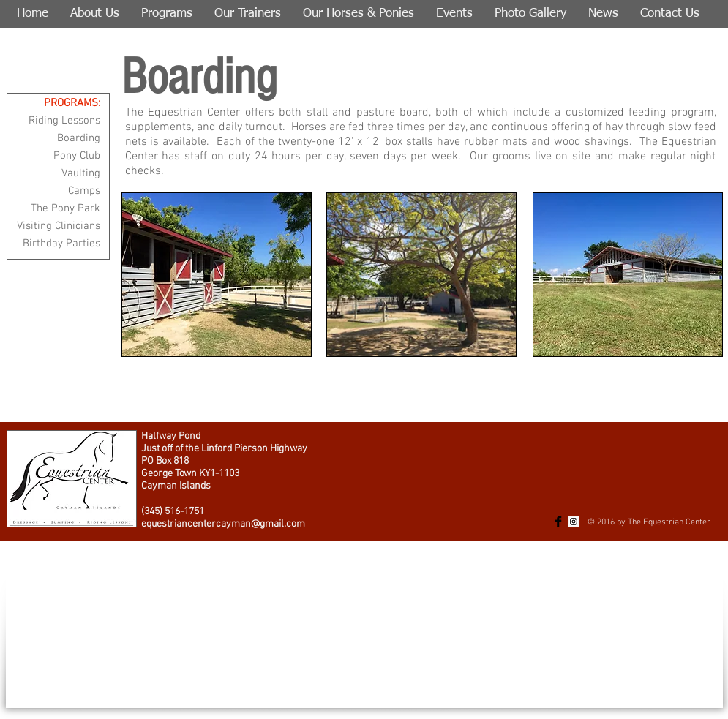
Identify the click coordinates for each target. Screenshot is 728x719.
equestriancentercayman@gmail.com (223, 524)
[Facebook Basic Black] (558, 522)
